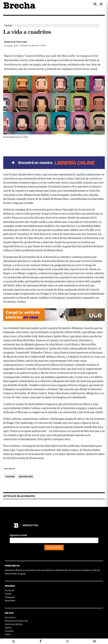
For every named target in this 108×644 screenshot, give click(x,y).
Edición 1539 (26, 476)
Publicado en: (10, 469)
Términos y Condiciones (16, 621)
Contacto (9, 631)
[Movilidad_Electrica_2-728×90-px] (54, 314)
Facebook (10, 590)
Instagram (10, 597)
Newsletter (10, 600)
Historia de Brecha (14, 624)
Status (8, 634)
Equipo (8, 627)
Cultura (8, 25)
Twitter (8, 594)
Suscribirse (10, 617)
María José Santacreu (16, 42)
